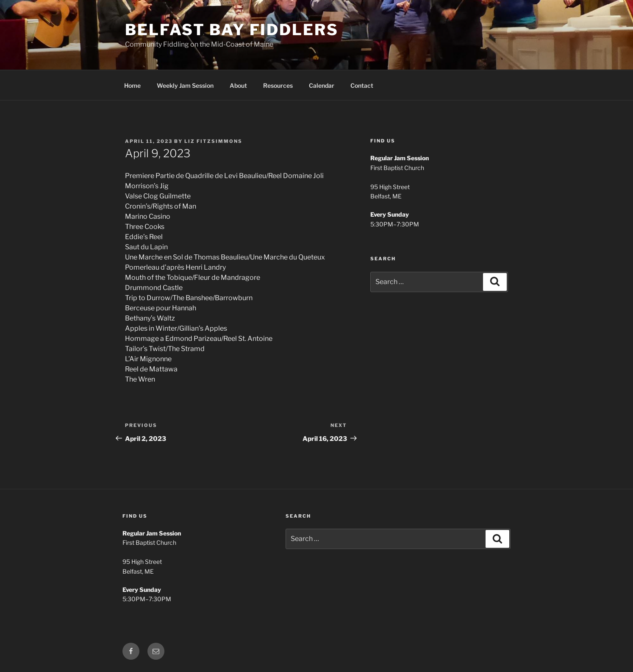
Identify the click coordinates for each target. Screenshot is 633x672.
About (238, 85)
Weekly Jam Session (185, 85)
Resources (278, 85)
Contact (362, 85)
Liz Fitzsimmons (213, 141)
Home (132, 85)
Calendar (322, 85)
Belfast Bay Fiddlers (232, 30)
